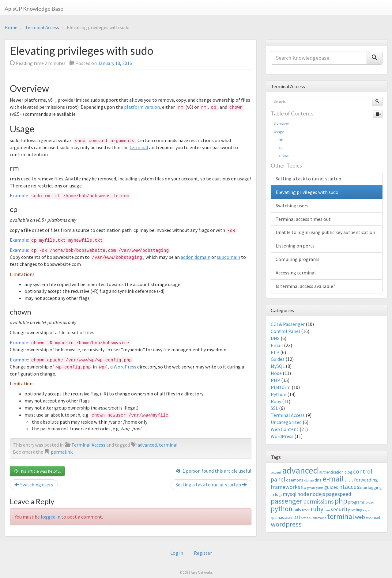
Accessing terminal (296, 273)
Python (279, 394)
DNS (275, 338)
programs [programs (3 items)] (356, 502)
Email (277, 345)
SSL (274, 408)
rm (279, 140)
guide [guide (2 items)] (320, 488)
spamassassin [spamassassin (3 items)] (282, 518)
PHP (275, 380)
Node (276, 373)
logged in (51, 517)
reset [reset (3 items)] (306, 510)
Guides (278, 359)
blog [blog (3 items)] (348, 472)
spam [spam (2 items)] (369, 510)
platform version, (143, 107)
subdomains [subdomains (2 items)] (318, 518)
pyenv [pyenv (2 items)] (369, 502)
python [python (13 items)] (282, 509)
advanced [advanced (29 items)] (300, 470)
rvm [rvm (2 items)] (327, 510)
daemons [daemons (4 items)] (295, 480)
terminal (139, 147)
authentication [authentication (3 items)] (331, 472)
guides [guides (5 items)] (331, 487)
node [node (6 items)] (303, 494)
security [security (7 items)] (341, 509)
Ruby (276, 401)
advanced (147, 445)
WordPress (125, 367)
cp (278, 147)
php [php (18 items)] (341, 501)
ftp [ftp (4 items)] (304, 487)
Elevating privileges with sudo (307, 192)
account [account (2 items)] (276, 472)
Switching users (34, 485)
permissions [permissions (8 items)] (318, 501)
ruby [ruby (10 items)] (317, 509)
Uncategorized (286, 422)
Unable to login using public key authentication (325, 232)
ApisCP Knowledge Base (34, 9)
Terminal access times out (303, 219)
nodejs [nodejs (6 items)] (318, 494)
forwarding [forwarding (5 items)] (366, 480)
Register (203, 553)
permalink (62, 452)
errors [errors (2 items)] (349, 480)
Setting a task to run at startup (211, 485)
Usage (279, 132)
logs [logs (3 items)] (279, 495)
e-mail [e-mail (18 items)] (333, 479)
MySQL (278, 366)
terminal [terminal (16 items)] (341, 516)
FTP (275, 352)
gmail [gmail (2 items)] (311, 488)
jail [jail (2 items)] (365, 488)
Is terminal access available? (305, 286)
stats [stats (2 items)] (305, 518)
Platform (281, 387)
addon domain (196, 257)
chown (282, 155)
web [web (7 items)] (360, 517)
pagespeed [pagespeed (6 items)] (339, 494)
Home (11, 27)
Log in (177, 553)
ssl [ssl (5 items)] (297, 517)
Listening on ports (295, 246)
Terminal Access (42, 27)
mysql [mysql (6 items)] (290, 494)
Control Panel (285, 331)
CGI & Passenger (288, 324)
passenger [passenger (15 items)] (286, 501)
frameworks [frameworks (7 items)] (285, 487)
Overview (281, 124)
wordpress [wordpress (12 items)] (286, 524)
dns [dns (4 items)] (318, 480)
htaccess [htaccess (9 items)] (350, 487)
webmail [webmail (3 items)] (373, 518)
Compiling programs (298, 259)
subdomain (228, 257)
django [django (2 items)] (309, 480)
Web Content (285, 429)
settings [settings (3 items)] (358, 510)
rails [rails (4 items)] (297, 510)
